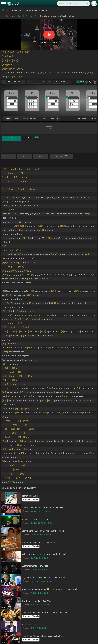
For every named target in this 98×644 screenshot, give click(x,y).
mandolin (34, 119)
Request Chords (31, 500)
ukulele (25, 119)
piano (16, 119)
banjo (43, 119)
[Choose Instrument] (58, 119)
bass (52, 119)
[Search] (87, 4)
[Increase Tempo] (23, 82)
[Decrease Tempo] (3, 82)
